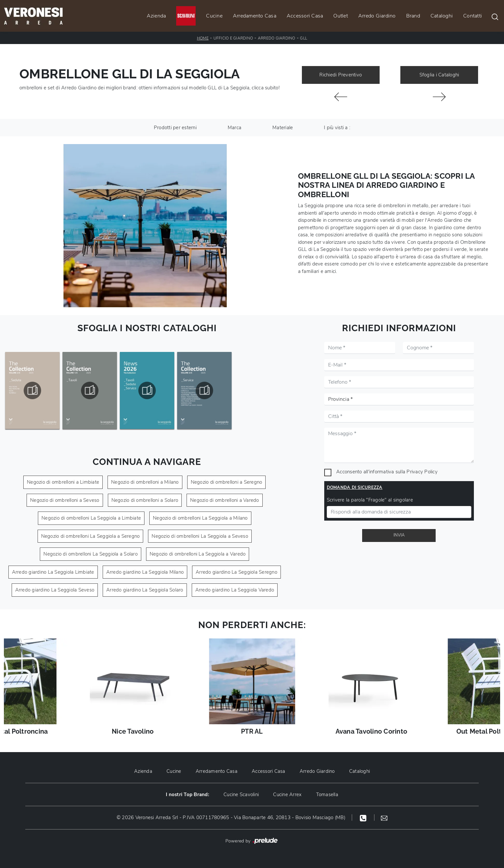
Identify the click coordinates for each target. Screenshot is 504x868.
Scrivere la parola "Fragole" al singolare (370, 500)
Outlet (341, 16)
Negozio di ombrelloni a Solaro (145, 500)
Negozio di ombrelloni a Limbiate (63, 482)
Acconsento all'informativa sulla (387, 472)
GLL (304, 38)
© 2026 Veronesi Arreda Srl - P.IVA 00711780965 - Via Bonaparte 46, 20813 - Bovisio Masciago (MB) (231, 817)
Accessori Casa (305, 16)
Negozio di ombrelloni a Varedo (225, 500)
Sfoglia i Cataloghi (439, 75)
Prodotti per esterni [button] (175, 128)
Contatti (473, 16)
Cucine (214, 16)
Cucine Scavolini (241, 795)
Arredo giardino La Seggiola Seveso (55, 590)
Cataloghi (442, 16)
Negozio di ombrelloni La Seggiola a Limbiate (91, 518)
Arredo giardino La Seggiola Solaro (145, 590)
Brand (413, 16)
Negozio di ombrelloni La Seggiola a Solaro (91, 554)
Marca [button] (235, 128)
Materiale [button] (283, 128)
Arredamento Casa (255, 16)
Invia (399, 535)
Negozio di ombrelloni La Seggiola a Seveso (200, 536)
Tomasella (327, 795)
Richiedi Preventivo (341, 75)
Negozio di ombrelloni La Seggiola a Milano (200, 518)
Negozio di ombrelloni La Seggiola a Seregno (91, 536)
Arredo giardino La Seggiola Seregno (236, 572)
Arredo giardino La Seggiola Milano (145, 572)
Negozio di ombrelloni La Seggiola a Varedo (198, 554)
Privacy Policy (422, 472)
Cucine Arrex (287, 795)
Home (203, 38)
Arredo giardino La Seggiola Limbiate (53, 572)
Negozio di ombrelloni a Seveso (65, 500)
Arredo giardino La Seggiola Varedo (235, 590)
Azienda (156, 16)
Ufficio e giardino (233, 38)
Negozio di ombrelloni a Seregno (227, 482)
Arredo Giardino (377, 16)
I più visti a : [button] (337, 128)
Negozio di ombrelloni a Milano (145, 482)
